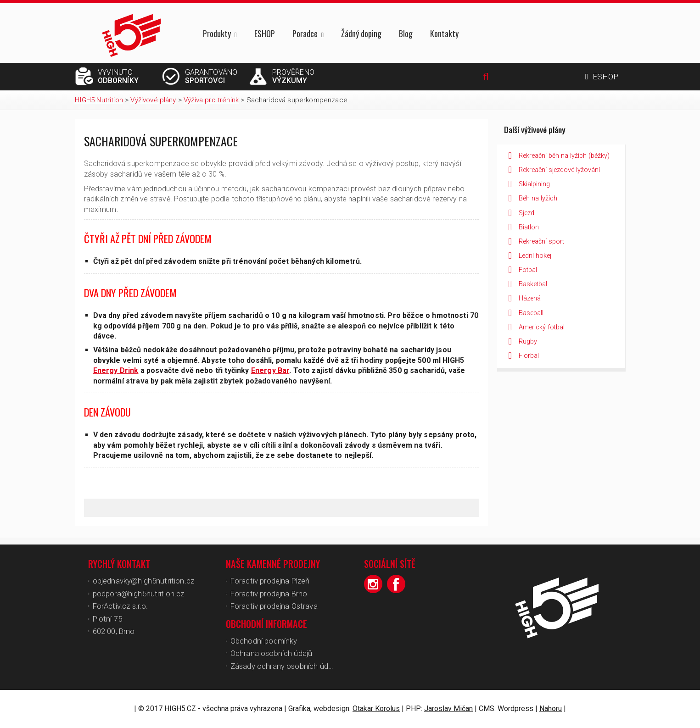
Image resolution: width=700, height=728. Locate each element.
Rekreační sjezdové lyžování (559, 170)
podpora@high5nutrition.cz (139, 594)
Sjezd (526, 213)
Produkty (217, 34)
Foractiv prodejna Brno (269, 594)
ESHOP (265, 33)
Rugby (528, 342)
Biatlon (529, 227)
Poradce (305, 34)
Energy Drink (116, 370)
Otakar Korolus (376, 709)
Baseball (531, 313)
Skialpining (534, 184)
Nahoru (551, 709)
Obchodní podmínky (264, 641)
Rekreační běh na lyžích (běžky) (564, 156)
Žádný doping (361, 33)
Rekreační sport (541, 242)
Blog (406, 33)
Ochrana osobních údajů (272, 653)
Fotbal (528, 270)
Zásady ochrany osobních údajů (284, 666)
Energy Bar (270, 370)
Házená (530, 298)
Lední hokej (535, 256)
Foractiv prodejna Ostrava (274, 606)
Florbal (529, 356)
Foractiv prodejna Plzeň (270, 581)
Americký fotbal (542, 327)
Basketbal (533, 284)
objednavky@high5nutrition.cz (143, 581)
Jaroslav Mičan (448, 709)
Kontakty (444, 33)
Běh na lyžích (538, 198)
